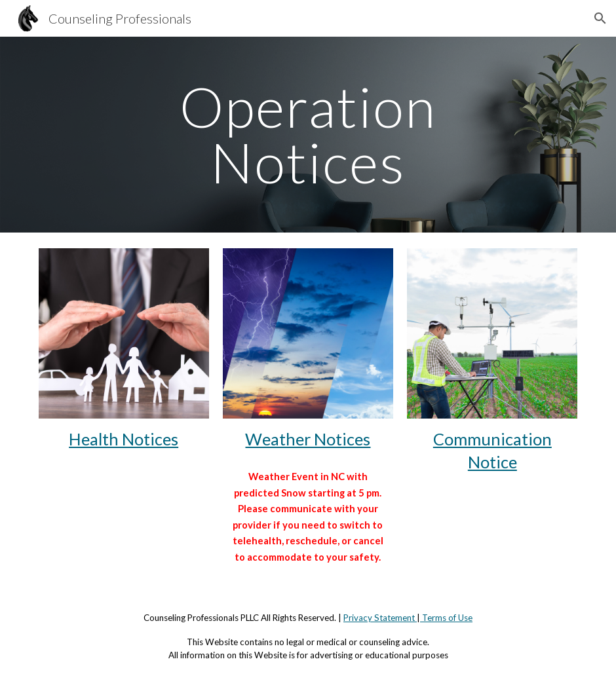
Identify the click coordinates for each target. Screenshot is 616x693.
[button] (600, 18)
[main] (308, 135)
